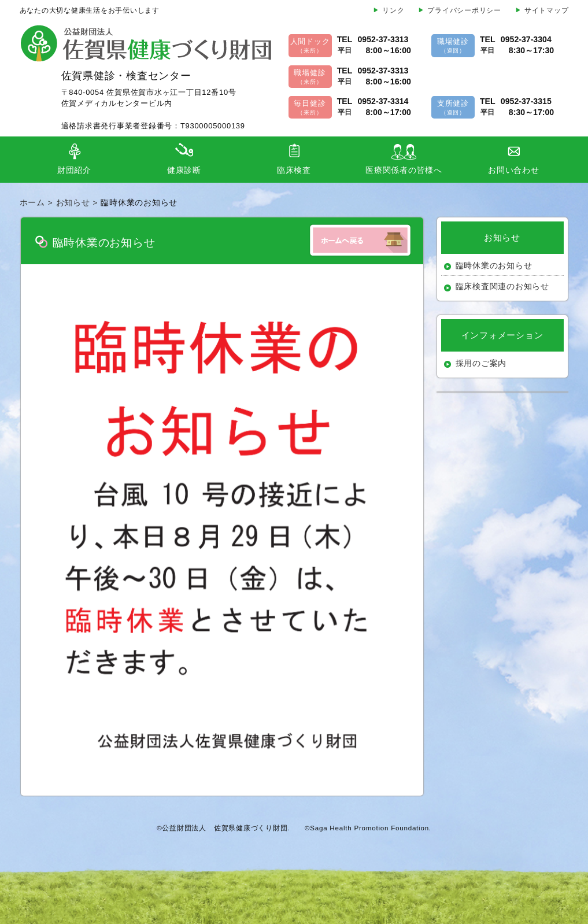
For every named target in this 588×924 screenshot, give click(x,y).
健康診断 (184, 170)
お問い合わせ (514, 170)
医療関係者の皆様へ (404, 170)
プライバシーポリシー (464, 10)
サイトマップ (547, 10)
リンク (393, 10)
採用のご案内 (481, 363)
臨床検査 (294, 170)
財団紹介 (74, 170)
